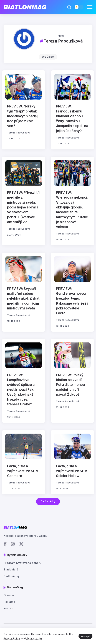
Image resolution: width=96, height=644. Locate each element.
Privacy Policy (12, 638)
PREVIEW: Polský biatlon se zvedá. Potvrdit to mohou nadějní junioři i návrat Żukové (70, 385)
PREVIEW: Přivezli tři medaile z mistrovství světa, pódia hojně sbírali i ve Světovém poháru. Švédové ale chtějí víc (23, 207)
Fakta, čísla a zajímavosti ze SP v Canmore (23, 471)
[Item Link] (24, 87)
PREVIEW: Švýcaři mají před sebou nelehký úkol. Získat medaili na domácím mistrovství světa (23, 298)
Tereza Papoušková (19, 133)
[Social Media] (5, 544)
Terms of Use (35, 638)
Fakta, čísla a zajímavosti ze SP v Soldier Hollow (71, 471)
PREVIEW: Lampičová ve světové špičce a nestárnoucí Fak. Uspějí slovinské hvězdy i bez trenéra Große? (21, 390)
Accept (85, 636)
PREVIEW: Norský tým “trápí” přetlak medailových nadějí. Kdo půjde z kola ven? (23, 116)
